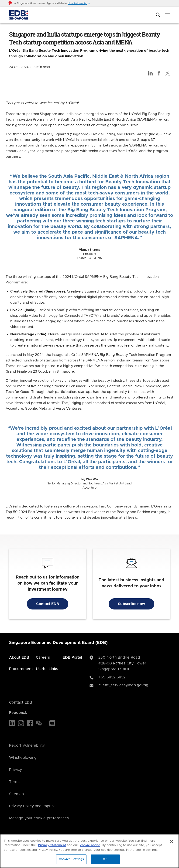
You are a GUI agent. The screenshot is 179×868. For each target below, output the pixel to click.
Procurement (21, 669)
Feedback (18, 713)
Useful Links (47, 669)
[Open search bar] (158, 15)
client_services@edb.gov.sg (123, 685)
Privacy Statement (52, 845)
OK (105, 859)
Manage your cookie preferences (39, 818)
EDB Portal (72, 657)
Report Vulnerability (27, 745)
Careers (43, 657)
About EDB (19, 657)
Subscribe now (131, 604)
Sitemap (16, 794)
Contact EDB (48, 604)
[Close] (172, 841)
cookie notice (90, 845)
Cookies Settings (71, 859)
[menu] (168, 15)
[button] (79, 3)
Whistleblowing (23, 758)
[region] (89, 851)
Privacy (15, 770)
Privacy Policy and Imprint (32, 806)
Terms (15, 782)
